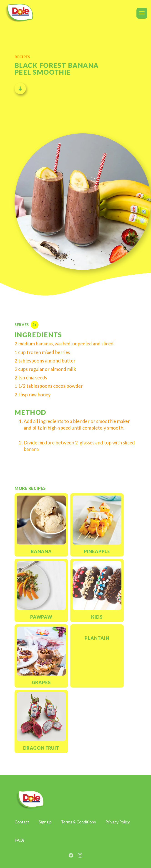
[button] (142, 13)
